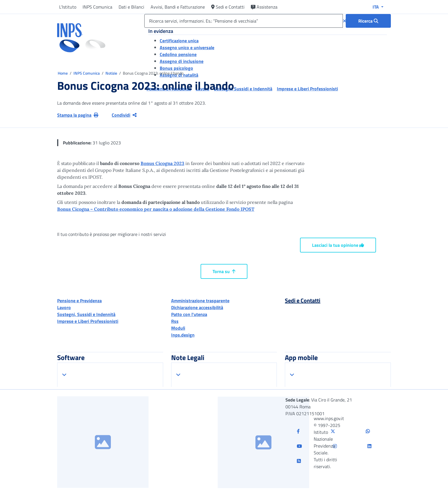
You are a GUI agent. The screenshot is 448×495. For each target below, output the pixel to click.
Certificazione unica (179, 41)
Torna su (224, 271)
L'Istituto (68, 7)
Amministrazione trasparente (200, 301)
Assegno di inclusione (182, 61)
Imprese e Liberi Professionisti (88, 321)
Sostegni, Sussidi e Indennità (86, 314)
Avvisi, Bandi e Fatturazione (178, 7)
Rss (175, 321)
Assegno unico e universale (187, 47)
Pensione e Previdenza (79, 301)
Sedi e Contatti (228, 7)
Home (63, 73)
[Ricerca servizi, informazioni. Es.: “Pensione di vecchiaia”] (244, 21)
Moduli (178, 328)
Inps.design (183, 335)
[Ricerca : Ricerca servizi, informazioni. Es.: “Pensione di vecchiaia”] (368, 21)
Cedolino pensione (178, 54)
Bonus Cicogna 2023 (162, 163)
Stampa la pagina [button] (78, 115)
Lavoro (64, 307)
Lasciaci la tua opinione (338, 245)
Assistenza (264, 7)
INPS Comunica (97, 7)
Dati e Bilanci (131, 7)
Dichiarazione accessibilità (197, 307)
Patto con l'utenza (189, 314)
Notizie (111, 73)
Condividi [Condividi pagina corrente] (124, 115)
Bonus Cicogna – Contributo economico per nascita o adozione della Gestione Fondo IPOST (156, 209)
